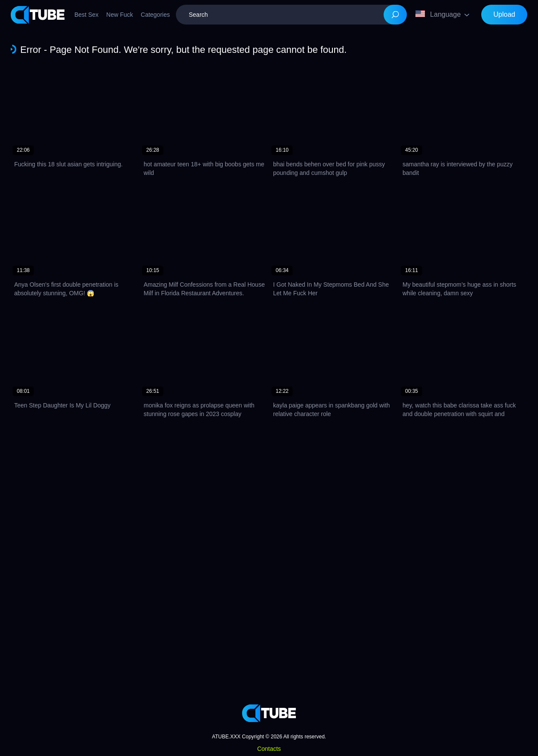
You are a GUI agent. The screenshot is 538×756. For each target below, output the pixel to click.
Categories (155, 15)
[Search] (395, 15)
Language (438, 14)
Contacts (269, 749)
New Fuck (120, 15)
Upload (504, 14)
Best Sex (86, 15)
